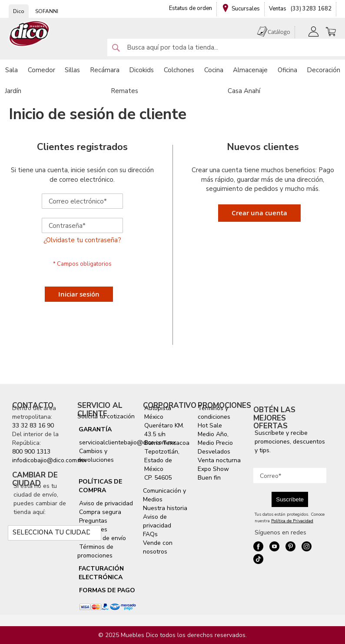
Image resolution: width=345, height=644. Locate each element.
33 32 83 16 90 (33, 425)
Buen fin (209, 478)
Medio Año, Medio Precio (215, 439)
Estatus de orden (191, 8)
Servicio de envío (102, 538)
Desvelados (214, 452)
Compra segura (99, 512)
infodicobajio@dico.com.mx (49, 460)
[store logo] (30, 34)
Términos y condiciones (214, 412)
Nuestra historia (165, 508)
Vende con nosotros (158, 547)
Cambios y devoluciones (96, 455)
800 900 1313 (31, 452)
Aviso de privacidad (105, 503)
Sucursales (246, 9)
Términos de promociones (95, 551)
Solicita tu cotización (106, 416)
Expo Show (213, 469)
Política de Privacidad (292, 521)
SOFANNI (47, 11)
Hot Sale (210, 425)
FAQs (150, 534)
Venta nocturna (219, 460)
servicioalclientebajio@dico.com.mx (128, 442)
